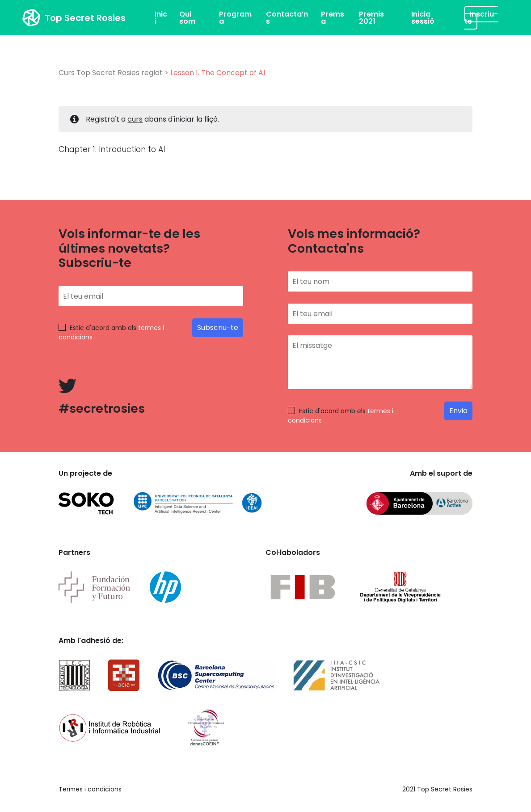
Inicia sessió (423, 18)
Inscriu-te (481, 18)
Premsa (333, 18)
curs (135, 119)
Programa (235, 18)
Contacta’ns (287, 18)
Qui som (187, 18)
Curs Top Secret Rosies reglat (111, 73)
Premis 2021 (371, 18)
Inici (161, 18)
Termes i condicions (90, 789)
